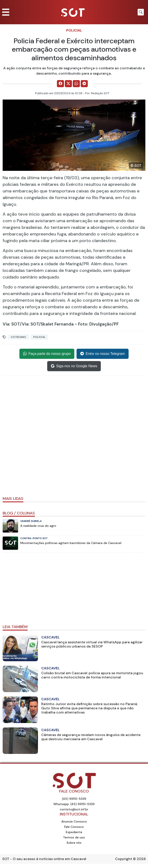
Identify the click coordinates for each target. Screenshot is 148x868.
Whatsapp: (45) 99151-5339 (74, 804)
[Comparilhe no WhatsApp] (76, 84)
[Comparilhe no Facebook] (60, 84)
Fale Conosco (74, 827)
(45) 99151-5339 (74, 799)
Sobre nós (74, 843)
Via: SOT (11, 324)
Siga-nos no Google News (74, 366)
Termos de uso (74, 837)
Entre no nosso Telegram (103, 354)
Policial (74, 30)
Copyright (124, 859)
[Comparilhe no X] (68, 84)
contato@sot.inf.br (74, 809)
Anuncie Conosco (74, 821)
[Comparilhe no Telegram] (84, 84)
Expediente (74, 832)
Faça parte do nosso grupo (47, 354)
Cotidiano (19, 337)
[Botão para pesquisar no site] (141, 12)
